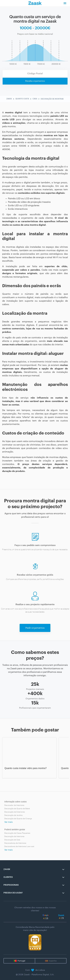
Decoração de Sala (12, 840)
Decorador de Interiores (14, 805)
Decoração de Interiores (14, 836)
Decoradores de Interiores (15, 843)
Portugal (21, 961)
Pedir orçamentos (35, 628)
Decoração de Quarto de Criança (18, 819)
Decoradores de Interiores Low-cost (19, 846)
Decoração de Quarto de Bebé (17, 809)
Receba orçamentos (35, 81)
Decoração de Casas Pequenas (17, 833)
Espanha (53, 961)
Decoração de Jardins (13, 815)
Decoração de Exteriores (15, 812)
